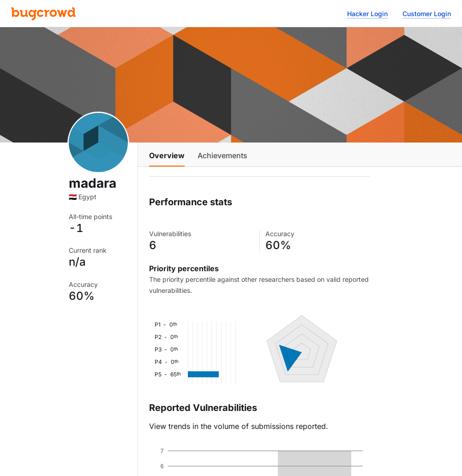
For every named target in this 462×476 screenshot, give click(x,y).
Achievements (222, 155)
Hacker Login (367, 14)
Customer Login (427, 14)
